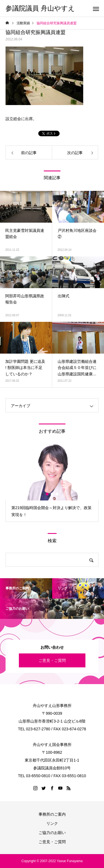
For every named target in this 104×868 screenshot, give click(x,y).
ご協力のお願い (52, 833)
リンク (52, 823)
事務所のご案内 (52, 814)
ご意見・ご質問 (52, 660)
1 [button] (47, 494)
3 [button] (57, 494)
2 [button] (52, 494)
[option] (52, 482)
